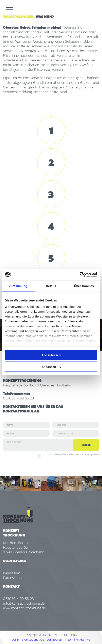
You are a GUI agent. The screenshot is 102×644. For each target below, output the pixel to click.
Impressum (12, 573)
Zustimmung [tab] (18, 286)
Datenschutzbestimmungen (77, 454)
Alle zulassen (51, 355)
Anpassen (51, 367)
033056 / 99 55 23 (18, 398)
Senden (86, 445)
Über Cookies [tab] (84, 286)
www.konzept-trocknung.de (24, 608)
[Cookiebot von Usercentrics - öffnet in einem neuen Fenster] (80, 275)
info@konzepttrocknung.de (24, 603)
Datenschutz (13, 578)
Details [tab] (51, 286)
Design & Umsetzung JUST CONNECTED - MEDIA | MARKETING (51, 640)
